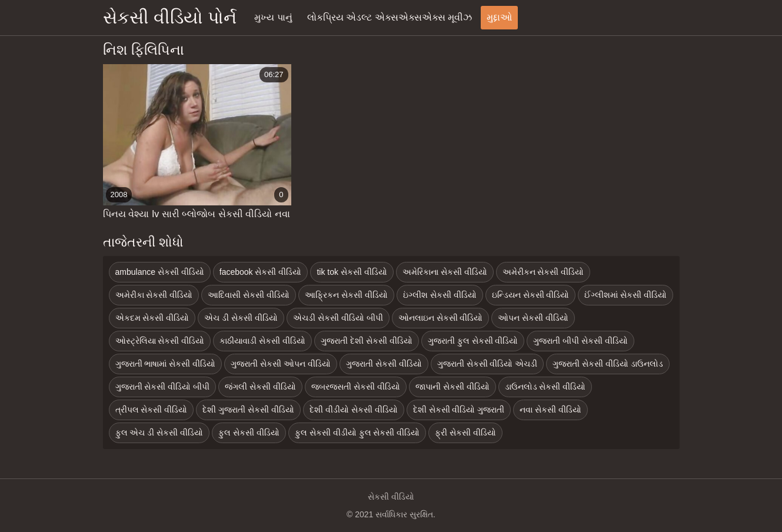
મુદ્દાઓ (499, 17)
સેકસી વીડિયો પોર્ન (170, 17)
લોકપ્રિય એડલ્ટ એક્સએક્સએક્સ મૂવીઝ (390, 17)
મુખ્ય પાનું (273, 17)
